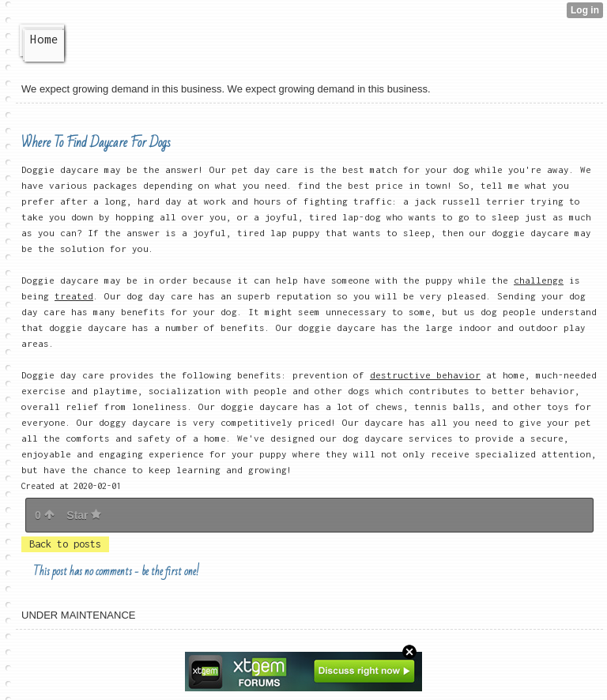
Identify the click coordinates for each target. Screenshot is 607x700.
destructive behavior (425, 375)
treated (74, 296)
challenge (539, 280)
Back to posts (65, 544)
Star (84, 515)
